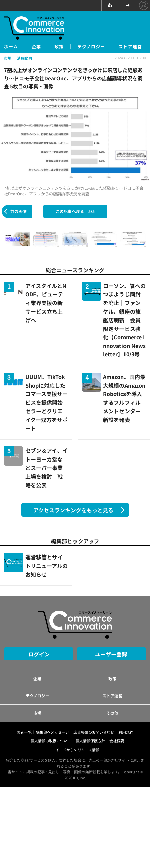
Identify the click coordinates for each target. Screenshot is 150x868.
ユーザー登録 (111, 654)
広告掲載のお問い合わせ (94, 732)
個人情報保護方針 (90, 741)
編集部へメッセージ (53, 732)
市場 (37, 713)
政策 (59, 47)
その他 (112, 713)
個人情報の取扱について (51, 741)
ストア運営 (130, 47)
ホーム (11, 47)
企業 (36, 47)
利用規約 (126, 732)
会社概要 (117, 741)
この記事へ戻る (75, 211)
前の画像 (18, 211)
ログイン (39, 654)
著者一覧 (24, 732)
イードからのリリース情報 (77, 750)
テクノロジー (91, 47)
